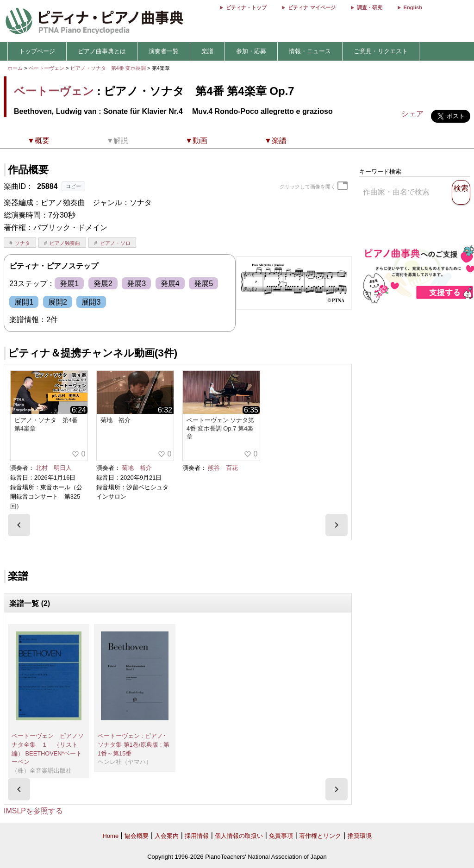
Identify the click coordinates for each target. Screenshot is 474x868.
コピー (73, 186)
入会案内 (167, 836)
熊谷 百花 (223, 468)
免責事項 (281, 836)
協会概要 (137, 836)
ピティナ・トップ (246, 7)
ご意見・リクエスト (381, 51)
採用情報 (197, 836)
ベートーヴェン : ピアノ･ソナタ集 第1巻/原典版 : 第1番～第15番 (134, 744)
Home (110, 836)
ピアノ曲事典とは (102, 51)
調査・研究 (370, 7)
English (413, 7)
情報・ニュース (310, 51)
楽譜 (207, 51)
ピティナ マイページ (312, 7)
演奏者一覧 (164, 51)
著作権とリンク (320, 836)
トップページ (37, 51)
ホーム (15, 68)
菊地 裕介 (137, 468)
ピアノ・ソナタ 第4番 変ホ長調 (108, 68)
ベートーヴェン (47, 68)
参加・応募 (251, 51)
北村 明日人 (54, 468)
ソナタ (22, 243)
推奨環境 (360, 836)
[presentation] (19, 525)
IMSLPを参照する (33, 811)
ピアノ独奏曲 (65, 243)
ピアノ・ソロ (115, 243)
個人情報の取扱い (239, 836)
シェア (412, 114)
